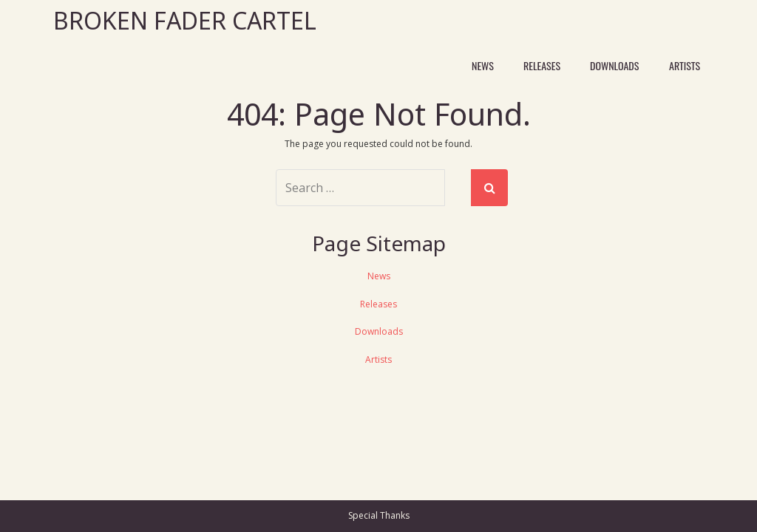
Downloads (614, 65)
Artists (685, 65)
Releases (542, 65)
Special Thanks (379, 515)
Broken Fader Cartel (185, 20)
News (483, 65)
